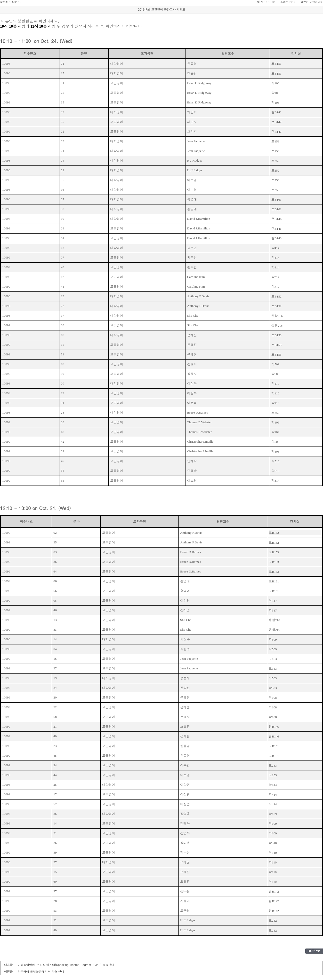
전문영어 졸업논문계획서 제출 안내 (41, 971)
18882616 (15, 2)
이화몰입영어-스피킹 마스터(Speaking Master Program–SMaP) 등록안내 (66, 965)
